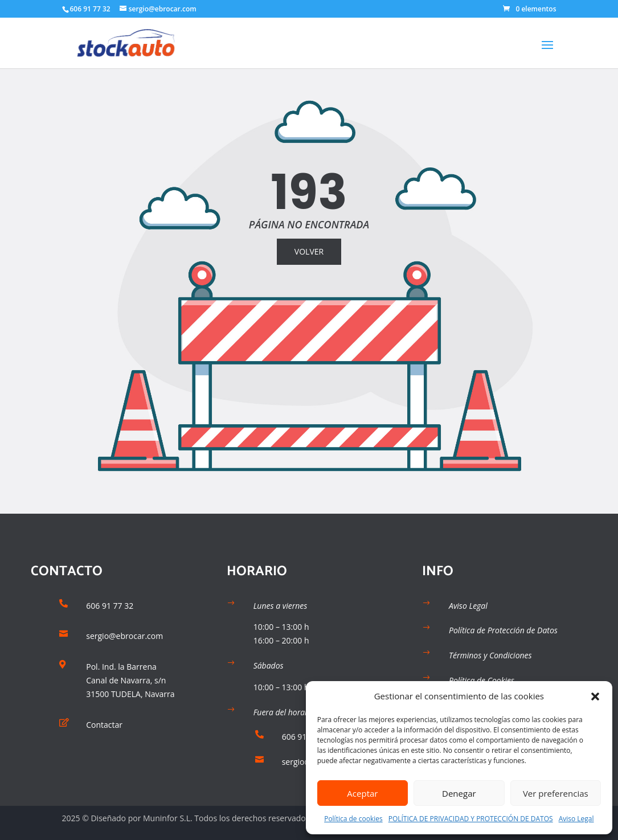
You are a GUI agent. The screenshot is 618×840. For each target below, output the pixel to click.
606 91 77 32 (90, 9)
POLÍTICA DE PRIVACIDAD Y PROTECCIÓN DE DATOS (471, 819)
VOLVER (309, 251)
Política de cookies (353, 819)
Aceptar (362, 793)
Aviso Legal (576, 819)
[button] (595, 696)
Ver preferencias (556, 793)
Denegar (459, 793)
